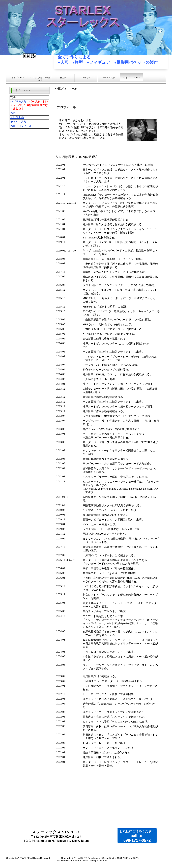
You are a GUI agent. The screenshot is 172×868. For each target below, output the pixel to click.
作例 (13, 113)
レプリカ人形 (18, 102)
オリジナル (17, 117)
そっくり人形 (18, 122)
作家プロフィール (21, 126)
